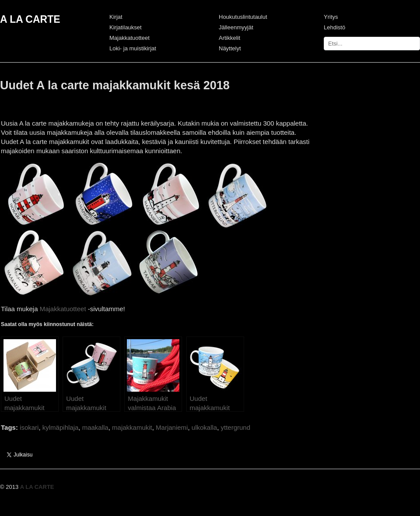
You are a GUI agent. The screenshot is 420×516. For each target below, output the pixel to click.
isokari (29, 427)
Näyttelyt (230, 48)
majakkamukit (132, 427)
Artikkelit (229, 38)
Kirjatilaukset (126, 27)
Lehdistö (334, 27)
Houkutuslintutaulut (243, 17)
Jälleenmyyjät (236, 27)
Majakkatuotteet (129, 38)
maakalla (95, 427)
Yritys (331, 17)
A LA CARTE (30, 19)
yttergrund (236, 427)
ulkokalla (204, 427)
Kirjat (116, 17)
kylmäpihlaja (61, 427)
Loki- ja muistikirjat (133, 48)
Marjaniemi (172, 427)
